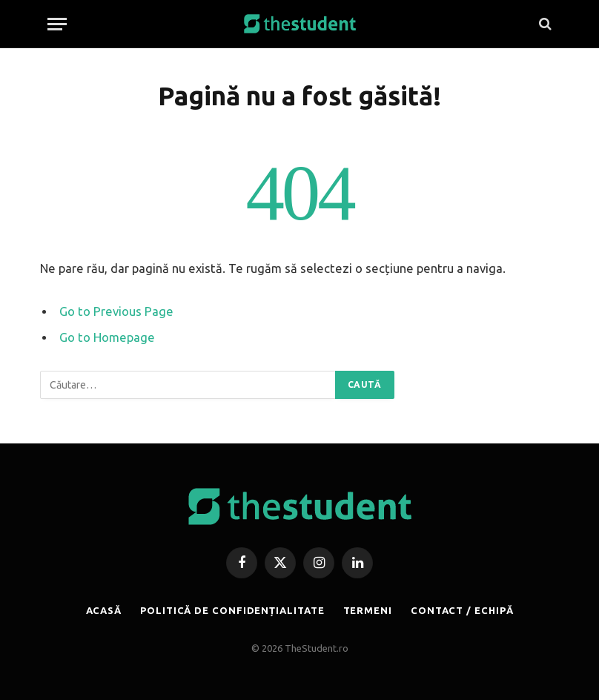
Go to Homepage (107, 337)
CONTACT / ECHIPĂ (462, 610)
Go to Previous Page (116, 311)
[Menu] (57, 24)
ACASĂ (104, 610)
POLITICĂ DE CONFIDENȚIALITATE (232, 610)
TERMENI (368, 610)
